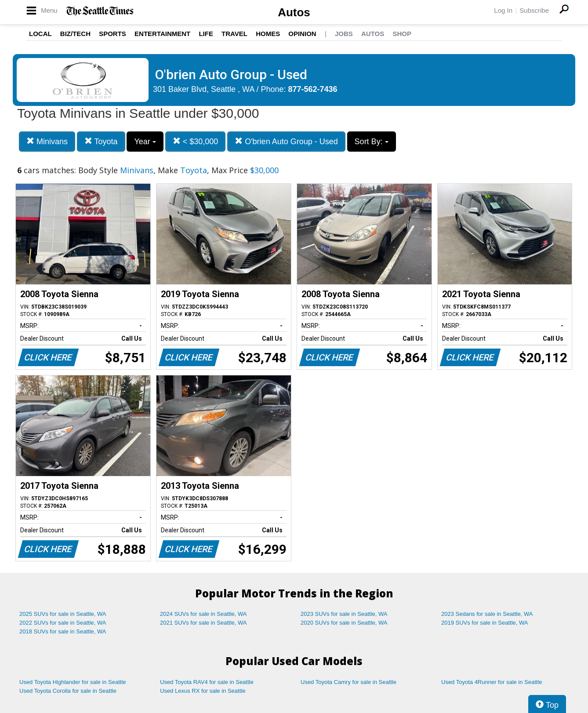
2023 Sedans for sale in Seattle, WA (487, 614)
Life (206, 34)
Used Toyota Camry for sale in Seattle (348, 682)
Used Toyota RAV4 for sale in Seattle (207, 682)
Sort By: (372, 142)
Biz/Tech (75, 34)
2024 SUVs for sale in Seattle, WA (203, 614)
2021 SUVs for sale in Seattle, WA (203, 623)
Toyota (101, 141)
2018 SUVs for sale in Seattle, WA (63, 631)
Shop (402, 34)
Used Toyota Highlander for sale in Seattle (73, 682)
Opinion (302, 34)
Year (145, 142)
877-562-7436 (313, 89)
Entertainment (162, 34)
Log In (503, 10)
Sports (113, 34)
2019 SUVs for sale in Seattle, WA (485, 623)
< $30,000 (196, 141)
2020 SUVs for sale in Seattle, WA (344, 623)
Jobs (344, 34)
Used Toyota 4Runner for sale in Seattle (492, 682)
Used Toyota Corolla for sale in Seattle (68, 691)
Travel (234, 34)
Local (40, 34)
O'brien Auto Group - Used (286, 141)
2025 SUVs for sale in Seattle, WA (63, 614)
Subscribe (534, 10)
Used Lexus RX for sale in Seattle (203, 691)
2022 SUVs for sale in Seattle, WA (63, 623)
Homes (268, 34)
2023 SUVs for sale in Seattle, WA (344, 614)
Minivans (47, 141)
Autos (294, 12)
